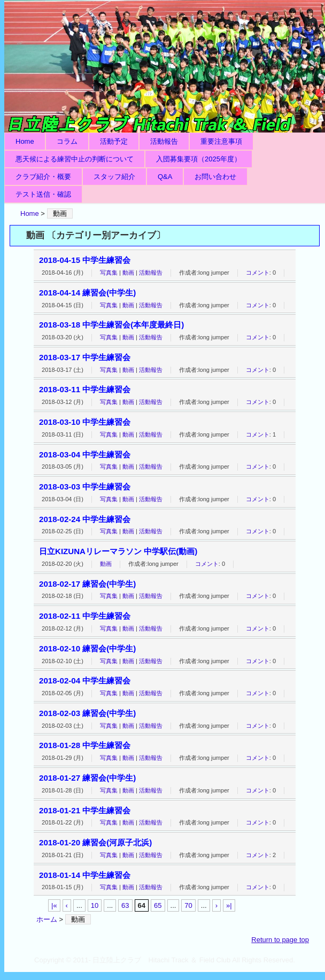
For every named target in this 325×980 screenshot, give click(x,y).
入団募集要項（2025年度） (199, 159)
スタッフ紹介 (114, 177)
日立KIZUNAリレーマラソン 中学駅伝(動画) (118, 551)
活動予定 (114, 141)
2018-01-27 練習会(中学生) (87, 778)
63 (125, 905)
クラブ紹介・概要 (43, 177)
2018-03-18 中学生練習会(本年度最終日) (111, 325)
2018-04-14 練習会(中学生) (87, 293)
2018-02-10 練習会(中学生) (87, 648)
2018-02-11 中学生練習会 (85, 616)
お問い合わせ (215, 177)
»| (229, 905)
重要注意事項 (221, 141)
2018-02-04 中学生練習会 (85, 680)
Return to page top (280, 940)
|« (54, 905)
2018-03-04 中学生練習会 (85, 454)
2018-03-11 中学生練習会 (85, 389)
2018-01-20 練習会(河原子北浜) (95, 842)
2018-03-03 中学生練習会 (85, 487)
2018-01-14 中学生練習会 (85, 875)
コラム (67, 141)
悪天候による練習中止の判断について (75, 159)
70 (188, 905)
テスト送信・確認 (43, 194)
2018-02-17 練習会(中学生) (87, 584)
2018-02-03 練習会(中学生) (87, 713)
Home (25, 141)
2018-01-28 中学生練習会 (85, 745)
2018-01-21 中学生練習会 (85, 810)
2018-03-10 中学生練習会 (85, 422)
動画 (128, 273)
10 (95, 905)
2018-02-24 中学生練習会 (85, 519)
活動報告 (164, 141)
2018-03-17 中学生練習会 (85, 357)
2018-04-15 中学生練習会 (85, 260)
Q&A (165, 177)
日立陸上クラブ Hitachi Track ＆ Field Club (165, 66)
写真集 (109, 273)
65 (158, 905)
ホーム (47, 919)
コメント (258, 273)
